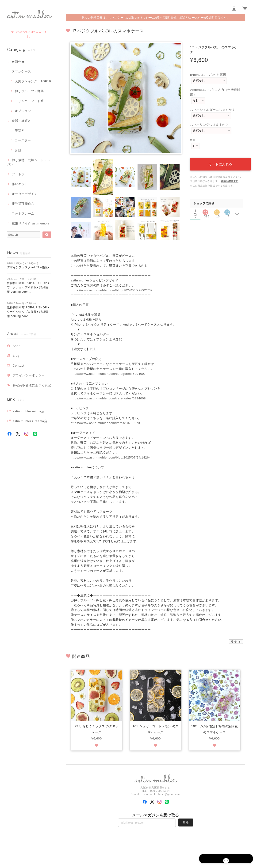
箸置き (20, 131)
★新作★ (18, 62)
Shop (17, 346)
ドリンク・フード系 (29, 101)
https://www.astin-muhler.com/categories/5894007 (108, 374)
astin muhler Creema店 (30, 421)
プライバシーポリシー (29, 375)
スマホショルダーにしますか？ (213, 110)
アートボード (21, 174)
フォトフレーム (23, 214)
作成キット (20, 184)
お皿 (18, 150)
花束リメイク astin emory (31, 223)
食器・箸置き (21, 121)
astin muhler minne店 (29, 411)
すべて (195, 205)
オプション (23, 111)
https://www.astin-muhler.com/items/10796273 (105, 423)
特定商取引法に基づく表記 (32, 385)
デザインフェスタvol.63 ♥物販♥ (28, 267)
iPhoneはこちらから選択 (208, 75)
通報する (236, 642)
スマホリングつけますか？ (209, 125)
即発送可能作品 (23, 204)
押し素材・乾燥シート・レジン (29, 162)
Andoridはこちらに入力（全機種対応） (215, 92)
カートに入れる (218, 159)
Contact (19, 366)
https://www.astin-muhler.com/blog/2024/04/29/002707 (112, 290)
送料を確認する (230, 176)
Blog (16, 356)
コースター (23, 140)
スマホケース (21, 71)
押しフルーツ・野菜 (29, 91)
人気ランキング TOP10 (33, 81)
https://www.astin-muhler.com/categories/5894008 (108, 398)
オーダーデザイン (25, 194)
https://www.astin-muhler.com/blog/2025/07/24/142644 (112, 457)
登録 (186, 822)
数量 (193, 140)
